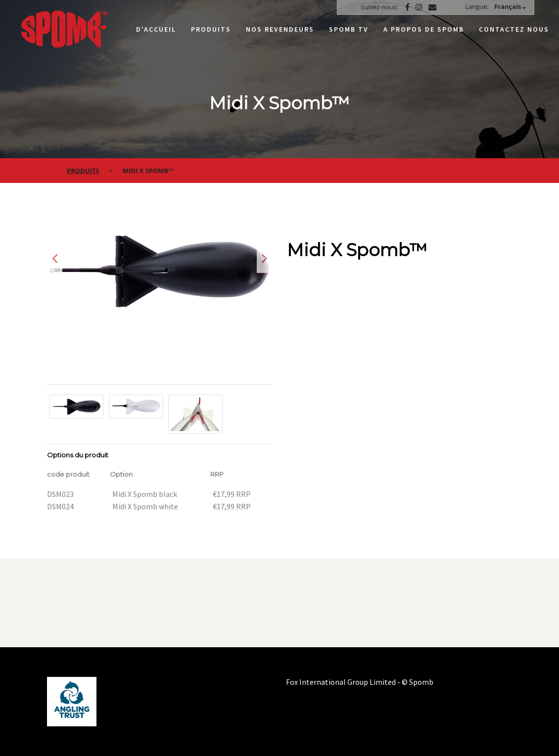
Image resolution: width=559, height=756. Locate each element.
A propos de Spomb (424, 29)
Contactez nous (514, 29)
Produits (211, 29)
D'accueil (156, 29)
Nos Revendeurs (280, 29)
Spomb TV (349, 29)
